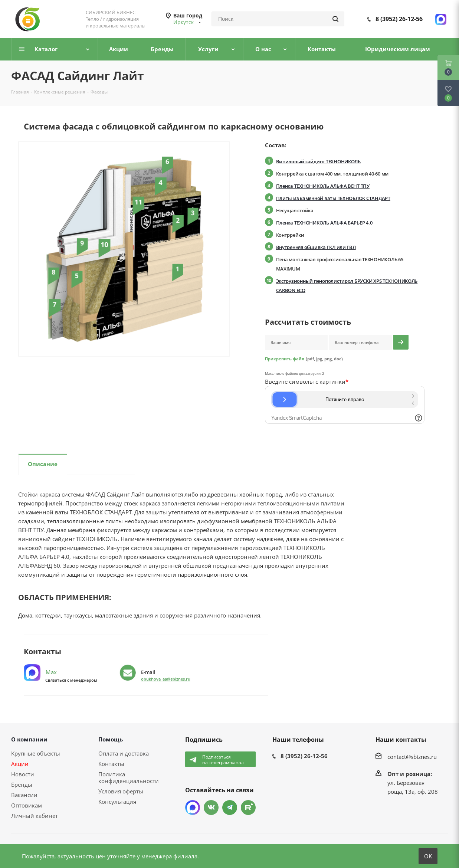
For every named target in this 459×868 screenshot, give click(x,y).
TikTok (248, 808)
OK (428, 856)
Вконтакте (211, 808)
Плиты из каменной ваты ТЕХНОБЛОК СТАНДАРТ (333, 198)
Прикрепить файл (285, 359)
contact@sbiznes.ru (412, 757)
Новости (23, 774)
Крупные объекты (36, 753)
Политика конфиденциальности (129, 777)
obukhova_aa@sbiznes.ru (166, 679)
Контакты (111, 764)
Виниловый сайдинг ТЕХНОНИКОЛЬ (318, 161)
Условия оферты (121, 791)
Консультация (117, 802)
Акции (20, 764)
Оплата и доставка (124, 753)
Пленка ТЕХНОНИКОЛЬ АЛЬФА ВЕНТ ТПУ (323, 186)
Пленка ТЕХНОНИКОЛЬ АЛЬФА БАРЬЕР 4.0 (324, 223)
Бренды (22, 785)
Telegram (230, 808)
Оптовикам (27, 805)
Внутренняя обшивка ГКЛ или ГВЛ (316, 247)
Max (40, 672)
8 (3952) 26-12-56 (399, 19)
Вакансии (24, 795)
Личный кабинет (35, 816)
